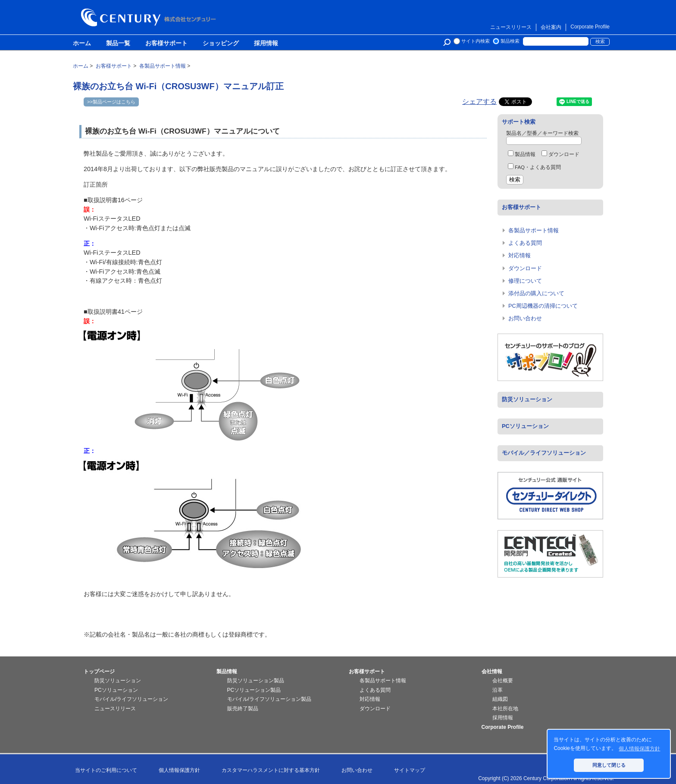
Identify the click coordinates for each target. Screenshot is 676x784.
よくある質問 (525, 243)
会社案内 (551, 27)
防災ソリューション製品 (256, 681)
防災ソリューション (527, 399)
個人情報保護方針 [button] (639, 749)
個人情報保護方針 (179, 770)
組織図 (500, 699)
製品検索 (510, 41)
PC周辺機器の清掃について (543, 306)
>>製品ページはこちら (111, 102)
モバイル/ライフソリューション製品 (269, 699)
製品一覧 (118, 44)
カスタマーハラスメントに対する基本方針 (271, 770)
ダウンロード (560, 154)
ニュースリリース (511, 27)
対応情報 (520, 255)
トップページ (99, 672)
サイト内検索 (476, 41)
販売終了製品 (243, 709)
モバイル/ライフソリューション (131, 699)
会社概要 (503, 681)
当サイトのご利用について (106, 770)
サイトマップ (410, 770)
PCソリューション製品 (254, 690)
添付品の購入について (536, 293)
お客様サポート (166, 44)
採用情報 (266, 44)
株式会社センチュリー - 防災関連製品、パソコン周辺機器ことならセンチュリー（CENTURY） (150, 17)
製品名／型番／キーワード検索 (542, 133)
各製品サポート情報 (534, 230)
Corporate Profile (590, 27)
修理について (525, 281)
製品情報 (522, 154)
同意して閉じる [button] (609, 765)
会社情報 (492, 672)
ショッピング (221, 44)
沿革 (498, 690)
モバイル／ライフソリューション (544, 453)
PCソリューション (525, 426)
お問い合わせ (525, 318)
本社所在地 (505, 709)
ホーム (82, 44)
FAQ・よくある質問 (534, 167)
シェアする (479, 102)
